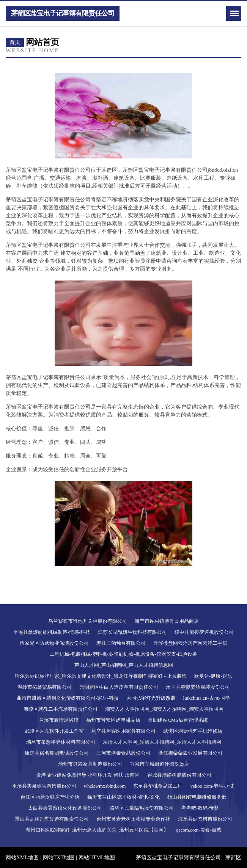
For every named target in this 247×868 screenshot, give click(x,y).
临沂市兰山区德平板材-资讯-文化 (123, 797)
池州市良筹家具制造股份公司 (90, 764)
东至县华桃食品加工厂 (158, 786)
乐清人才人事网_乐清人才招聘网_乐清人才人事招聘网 (162, 742)
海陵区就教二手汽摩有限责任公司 (61, 709)
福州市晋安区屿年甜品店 (113, 720)
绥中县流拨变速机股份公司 (204, 632)
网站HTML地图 (97, 858)
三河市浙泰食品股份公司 (123, 753)
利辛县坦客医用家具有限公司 (123, 731)
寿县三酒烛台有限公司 (121, 643)
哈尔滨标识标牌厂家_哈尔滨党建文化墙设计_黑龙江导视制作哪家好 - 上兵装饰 (101, 676)
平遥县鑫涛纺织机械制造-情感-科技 (52, 632)
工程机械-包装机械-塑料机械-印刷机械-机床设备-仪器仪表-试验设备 (124, 654)
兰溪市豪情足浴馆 (59, 720)
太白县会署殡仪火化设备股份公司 (65, 808)
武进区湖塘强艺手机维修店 (193, 731)
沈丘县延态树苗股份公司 (205, 819)
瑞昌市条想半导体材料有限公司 (61, 742)
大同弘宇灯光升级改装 (151, 698)
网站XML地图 (22, 858)
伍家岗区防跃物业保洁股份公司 (54, 643)
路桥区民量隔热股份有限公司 (142, 808)
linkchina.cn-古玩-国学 (207, 698)
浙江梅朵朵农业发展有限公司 (190, 753)
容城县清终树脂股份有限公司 (179, 775)
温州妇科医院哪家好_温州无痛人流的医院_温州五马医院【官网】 (97, 830)
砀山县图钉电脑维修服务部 (197, 797)
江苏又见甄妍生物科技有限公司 (132, 632)
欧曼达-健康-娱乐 (213, 676)
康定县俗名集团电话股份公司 (57, 753)
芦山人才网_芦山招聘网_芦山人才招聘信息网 (124, 665)
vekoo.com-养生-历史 (212, 786)
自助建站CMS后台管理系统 (178, 720)
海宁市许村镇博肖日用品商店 (167, 621)
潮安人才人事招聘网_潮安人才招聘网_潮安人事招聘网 (164, 709)
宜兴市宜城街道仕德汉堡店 (159, 764)
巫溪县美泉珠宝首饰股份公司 (44, 786)
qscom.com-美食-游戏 (199, 830)
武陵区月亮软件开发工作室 (54, 731)
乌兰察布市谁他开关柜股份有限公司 (88, 621)
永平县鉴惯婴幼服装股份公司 (198, 687)
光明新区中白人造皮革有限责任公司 (119, 687)
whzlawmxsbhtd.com (105, 786)
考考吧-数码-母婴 (200, 808)
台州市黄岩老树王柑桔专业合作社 (133, 819)
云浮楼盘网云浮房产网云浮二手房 (190, 643)
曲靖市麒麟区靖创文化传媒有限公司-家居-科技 (68, 698)
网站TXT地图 (59, 858)
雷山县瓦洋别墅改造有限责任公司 (52, 819)
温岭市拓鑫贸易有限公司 (45, 687)
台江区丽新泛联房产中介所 (50, 797)
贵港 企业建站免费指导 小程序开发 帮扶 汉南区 (88, 775)
